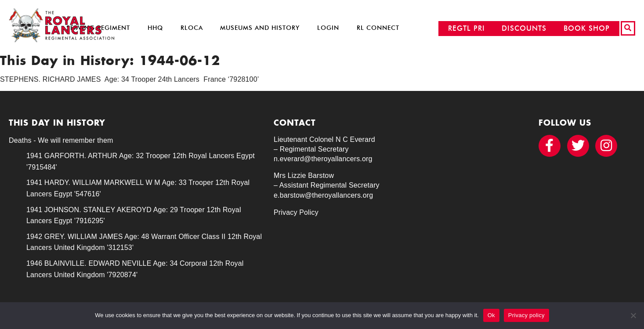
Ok (491, 315)
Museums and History (260, 28)
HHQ (155, 28)
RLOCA (192, 28)
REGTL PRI (467, 28)
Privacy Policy (296, 212)
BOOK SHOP (587, 28)
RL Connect (378, 28)
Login (328, 28)
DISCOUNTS (524, 28)
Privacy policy (526, 315)
